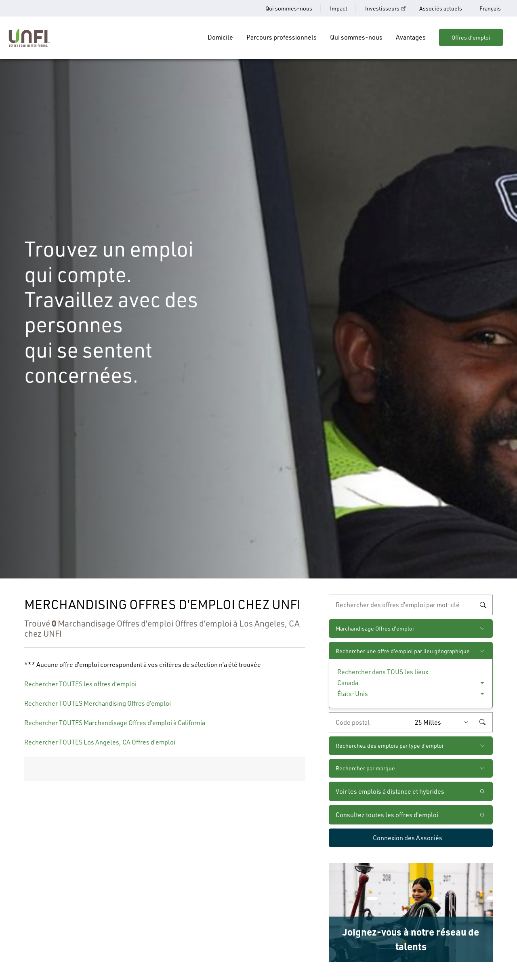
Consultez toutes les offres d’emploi (387, 815)
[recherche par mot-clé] (411, 605)
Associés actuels (441, 8)
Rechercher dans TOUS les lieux (383, 672)
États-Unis (353, 694)
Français (490, 8)
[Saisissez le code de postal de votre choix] (370, 722)
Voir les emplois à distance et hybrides (391, 791)
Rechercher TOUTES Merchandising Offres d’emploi (98, 703)
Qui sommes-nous (289, 8)
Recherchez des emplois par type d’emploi (390, 746)
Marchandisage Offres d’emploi (375, 628)
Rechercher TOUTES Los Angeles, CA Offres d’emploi (100, 742)
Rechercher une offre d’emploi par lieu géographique (403, 651)
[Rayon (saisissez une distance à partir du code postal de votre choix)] (443, 722)
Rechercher (483, 605)
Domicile (220, 37)
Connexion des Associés (408, 838)
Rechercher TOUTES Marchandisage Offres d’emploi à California (115, 723)
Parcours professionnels (282, 37)
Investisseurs (382, 8)
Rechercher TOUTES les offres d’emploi (80, 684)
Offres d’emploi (471, 37)
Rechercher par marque (365, 768)
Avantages (411, 37)
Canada (348, 683)
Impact (339, 8)
